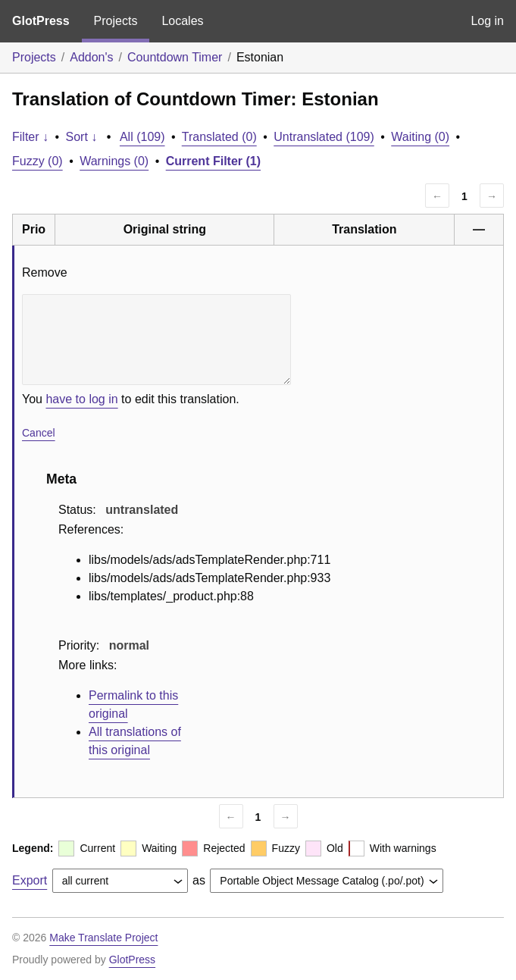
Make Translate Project (103, 938)
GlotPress (41, 21)
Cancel (39, 433)
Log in (487, 21)
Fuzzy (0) (38, 161)
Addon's (91, 57)
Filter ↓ (30, 137)
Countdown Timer (175, 57)
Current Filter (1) (213, 161)
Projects (116, 21)
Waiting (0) (420, 137)
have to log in (81, 399)
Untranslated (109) (324, 137)
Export (30, 880)
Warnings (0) (114, 161)
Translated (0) (219, 137)
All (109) (142, 137)
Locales (182, 21)
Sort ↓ (82, 137)
